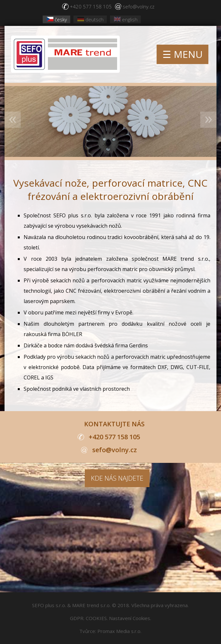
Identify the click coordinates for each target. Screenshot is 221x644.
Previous (13, 120)
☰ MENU (182, 54)
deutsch (90, 19)
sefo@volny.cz (138, 6)
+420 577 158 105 (91, 6)
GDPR (77, 618)
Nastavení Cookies (130, 618)
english (126, 19)
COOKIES (96, 618)
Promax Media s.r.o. (119, 631)
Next (208, 120)
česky (57, 19)
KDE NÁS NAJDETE (117, 478)
